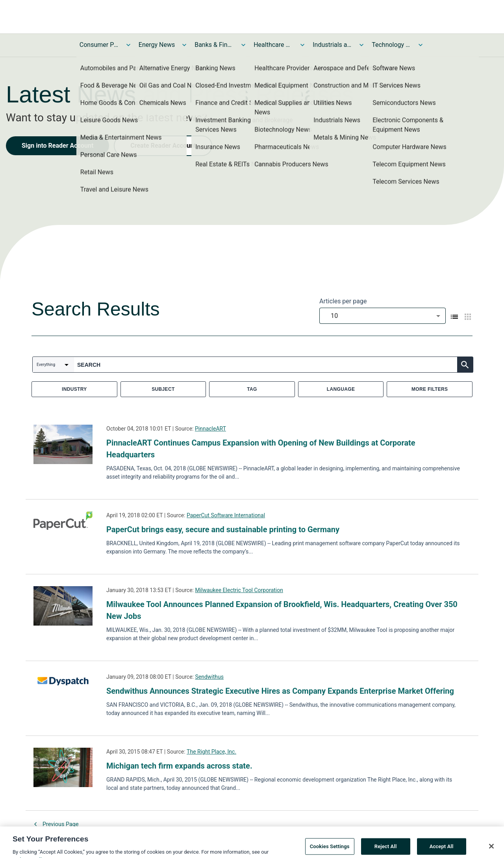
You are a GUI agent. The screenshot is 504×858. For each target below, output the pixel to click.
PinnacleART (210, 429)
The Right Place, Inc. (211, 752)
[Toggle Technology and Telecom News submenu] (421, 45)
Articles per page (343, 301)
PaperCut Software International (226, 515)
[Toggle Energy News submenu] (184, 45)
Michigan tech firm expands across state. (179, 766)
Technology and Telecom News (391, 45)
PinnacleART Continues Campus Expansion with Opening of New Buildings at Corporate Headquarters (261, 449)
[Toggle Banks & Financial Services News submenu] (243, 45)
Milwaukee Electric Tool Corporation (239, 590)
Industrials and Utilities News (332, 45)
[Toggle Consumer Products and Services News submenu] (128, 45)
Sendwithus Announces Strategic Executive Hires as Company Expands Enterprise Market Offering (280, 691)
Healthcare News (273, 45)
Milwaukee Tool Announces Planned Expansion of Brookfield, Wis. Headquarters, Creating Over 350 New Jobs (282, 610)
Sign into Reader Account (57, 146)
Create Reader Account (163, 146)
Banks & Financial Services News (214, 45)
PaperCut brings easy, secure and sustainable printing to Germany (223, 529)
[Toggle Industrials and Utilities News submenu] (361, 45)
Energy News (157, 45)
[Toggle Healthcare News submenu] (302, 45)
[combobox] (383, 316)
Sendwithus (209, 677)
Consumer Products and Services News (99, 45)
